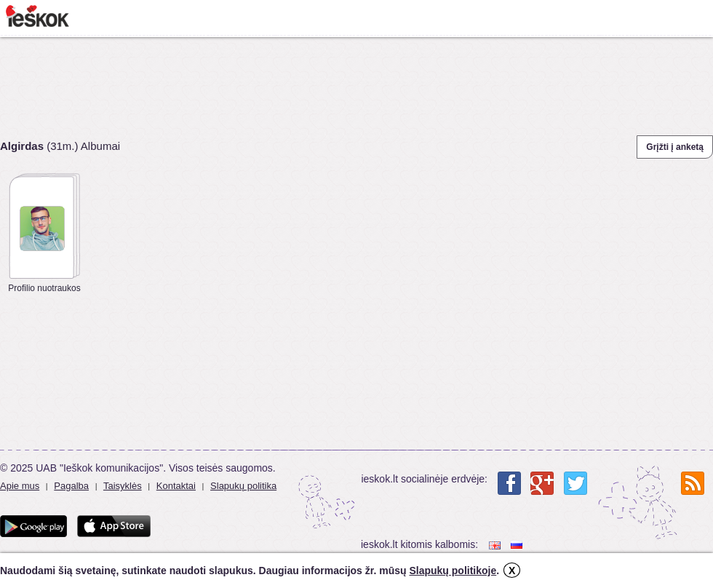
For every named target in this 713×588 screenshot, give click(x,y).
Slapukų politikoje (453, 571)
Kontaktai (176, 486)
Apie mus (20, 486)
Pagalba (71, 486)
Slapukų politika (243, 486)
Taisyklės (123, 486)
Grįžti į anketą (675, 147)
